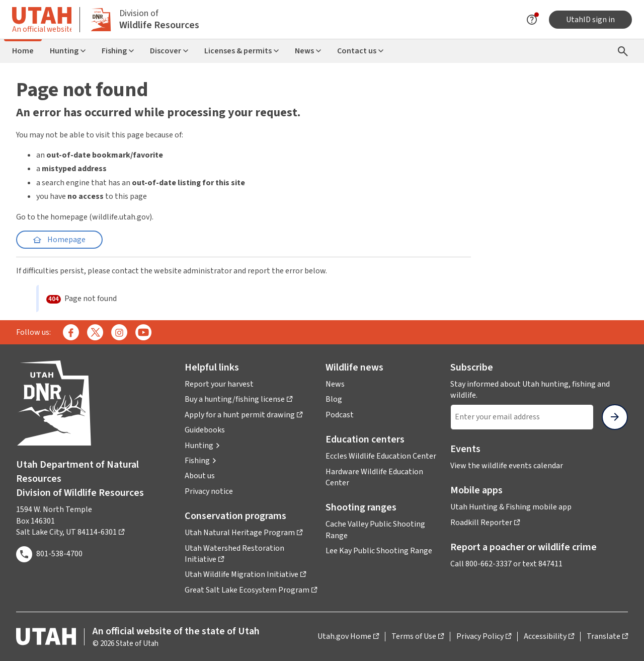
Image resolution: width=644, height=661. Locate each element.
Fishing (118, 51)
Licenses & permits (242, 51)
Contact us (360, 51)
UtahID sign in (590, 20)
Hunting (68, 51)
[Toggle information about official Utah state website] (42, 19)
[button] (203, 446)
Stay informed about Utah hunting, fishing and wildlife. (530, 390)
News (308, 51)
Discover (169, 51)
